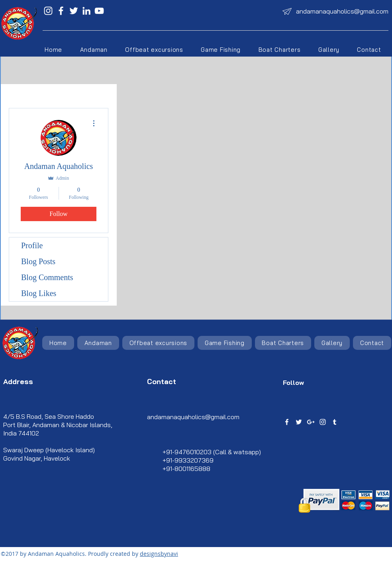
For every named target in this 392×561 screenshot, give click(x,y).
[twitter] (299, 422)
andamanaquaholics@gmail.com (342, 11)
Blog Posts (38, 261)
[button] (154, 50)
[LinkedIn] (86, 11)
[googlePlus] (311, 422)
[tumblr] (335, 422)
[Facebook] (61, 11)
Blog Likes (39, 293)
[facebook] (287, 422)
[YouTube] (99, 11)
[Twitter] (74, 11)
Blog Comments (47, 277)
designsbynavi (159, 554)
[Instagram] (48, 11)
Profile (32, 245)
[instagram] (323, 422)
